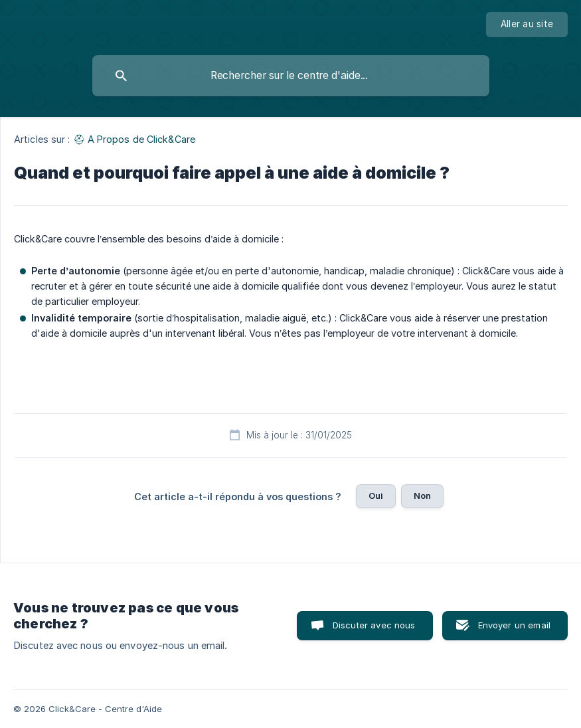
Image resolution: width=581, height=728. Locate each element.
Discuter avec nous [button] (374, 625)
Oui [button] (376, 496)
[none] (527, 25)
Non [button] (422, 496)
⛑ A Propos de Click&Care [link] (134, 139)
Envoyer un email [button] (514, 625)
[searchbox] (291, 76)
